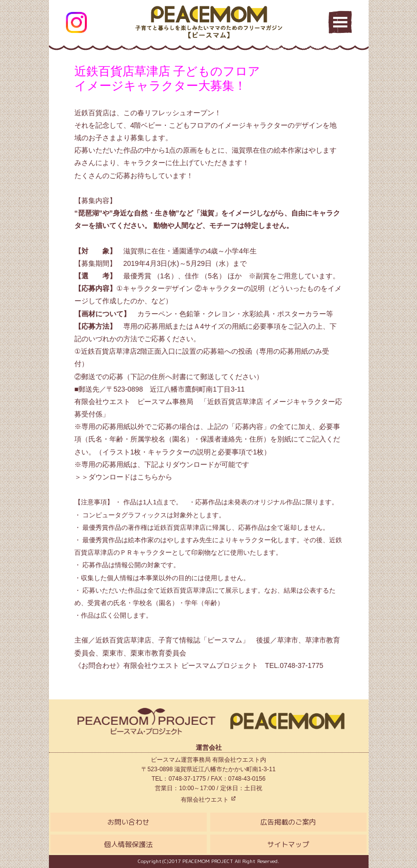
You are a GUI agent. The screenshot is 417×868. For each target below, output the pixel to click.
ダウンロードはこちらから (130, 477)
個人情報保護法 (128, 844)
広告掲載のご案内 (288, 822)
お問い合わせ (128, 822)
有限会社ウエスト (208, 800)
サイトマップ (288, 844)
